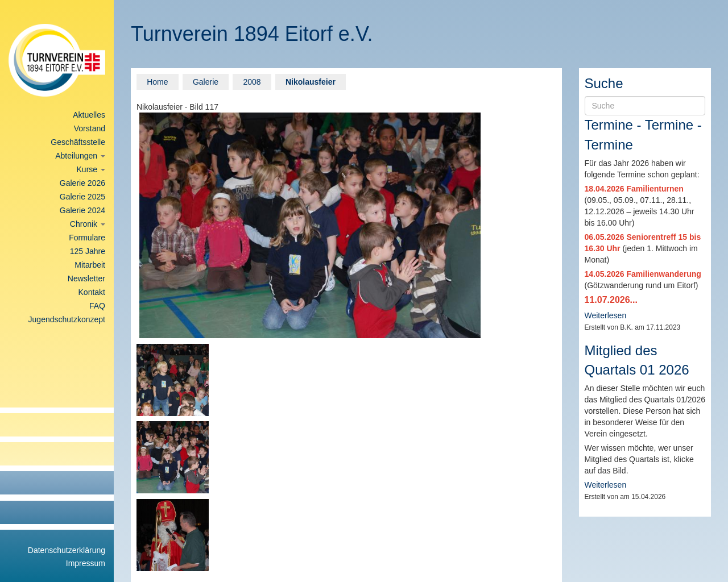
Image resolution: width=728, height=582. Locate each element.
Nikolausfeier (311, 82)
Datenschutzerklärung (67, 550)
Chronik (88, 224)
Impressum (86, 563)
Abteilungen (80, 156)
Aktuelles (89, 115)
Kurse (91, 169)
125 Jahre (88, 251)
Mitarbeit (90, 265)
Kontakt (92, 292)
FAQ (97, 306)
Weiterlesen (606, 315)
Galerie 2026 (82, 183)
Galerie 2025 (82, 197)
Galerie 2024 (82, 210)
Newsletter (86, 278)
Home (157, 82)
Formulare (87, 238)
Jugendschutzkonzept (67, 319)
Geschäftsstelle (78, 142)
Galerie (206, 82)
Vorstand (90, 128)
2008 (252, 82)
